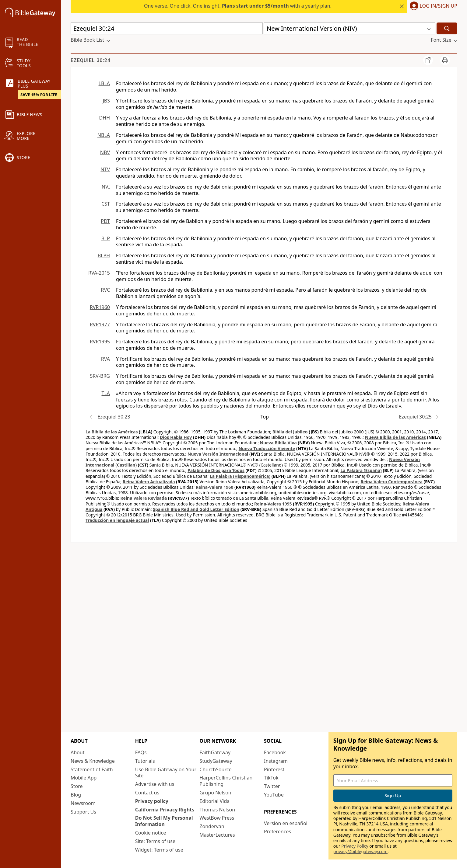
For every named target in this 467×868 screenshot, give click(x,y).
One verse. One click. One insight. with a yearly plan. (238, 6)
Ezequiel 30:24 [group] (91, 60)
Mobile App (84, 778)
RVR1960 (100, 307)
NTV (105, 169)
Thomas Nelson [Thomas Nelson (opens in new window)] (217, 810)
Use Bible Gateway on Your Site (166, 773)
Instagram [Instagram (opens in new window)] (276, 761)
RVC (105, 290)
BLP (106, 238)
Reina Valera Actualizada (149, 482)
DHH (105, 118)
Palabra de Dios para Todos (216, 470)
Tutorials (145, 761)
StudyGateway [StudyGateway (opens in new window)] (216, 761)
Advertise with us (155, 784)
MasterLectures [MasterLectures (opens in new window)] (217, 835)
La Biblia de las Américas (112, 432)
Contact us (147, 793)
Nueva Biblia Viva (278, 443)
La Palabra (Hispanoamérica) (240, 476)
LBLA (104, 83)
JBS (106, 101)
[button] (432, 6)
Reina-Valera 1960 (214, 487)
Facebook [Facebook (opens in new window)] (275, 752)
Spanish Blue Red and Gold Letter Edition (196, 509)
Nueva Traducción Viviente (267, 448)
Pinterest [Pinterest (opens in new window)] (274, 769)
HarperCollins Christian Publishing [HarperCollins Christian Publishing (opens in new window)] (226, 781)
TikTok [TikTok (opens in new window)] (271, 778)
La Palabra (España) (361, 470)
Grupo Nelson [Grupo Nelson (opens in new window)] (215, 793)
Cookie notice (151, 833)
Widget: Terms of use (159, 850)
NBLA (104, 135)
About (77, 752)
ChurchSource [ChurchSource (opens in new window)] (215, 769)
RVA (105, 359)
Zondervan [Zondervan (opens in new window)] (212, 826)
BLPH (104, 255)
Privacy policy (152, 801)
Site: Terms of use (155, 841)
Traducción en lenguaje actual (117, 520)
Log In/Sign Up (439, 6)
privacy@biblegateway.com (360, 851)
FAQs (141, 752)
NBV (105, 152)
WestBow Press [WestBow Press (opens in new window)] (217, 818)
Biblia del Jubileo (290, 432)
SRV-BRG (100, 376)
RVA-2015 (99, 273)
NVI (106, 187)
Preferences (277, 832)
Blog (76, 795)
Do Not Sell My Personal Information (164, 821)
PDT (105, 221)
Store (77, 786)
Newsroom (83, 803)
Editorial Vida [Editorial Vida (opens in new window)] (214, 801)
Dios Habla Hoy (176, 437)
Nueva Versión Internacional (218, 454)
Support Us (83, 812)
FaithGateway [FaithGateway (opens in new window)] (215, 752)
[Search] (447, 28)
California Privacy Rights (165, 810)
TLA (106, 393)
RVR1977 (100, 325)
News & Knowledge (93, 761)
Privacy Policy (355, 846)
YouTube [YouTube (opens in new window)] (274, 795)
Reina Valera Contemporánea (392, 482)
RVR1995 (100, 342)
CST (106, 204)
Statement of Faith (92, 769)
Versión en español (286, 823)
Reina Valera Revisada (144, 498)
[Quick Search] (167, 28)
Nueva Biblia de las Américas (395, 437)
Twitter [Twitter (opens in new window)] (272, 786)
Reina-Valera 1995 (273, 504)
